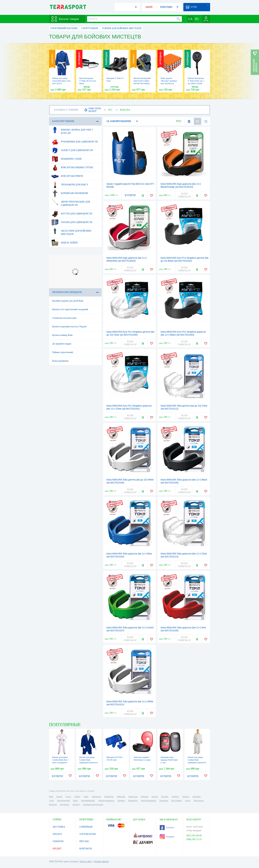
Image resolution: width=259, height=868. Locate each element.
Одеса (68, 797)
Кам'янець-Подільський (93, 804)
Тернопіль (164, 800)
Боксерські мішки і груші (72, 168)
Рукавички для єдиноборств (74, 142)
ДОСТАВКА (59, 827)
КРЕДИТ (57, 849)
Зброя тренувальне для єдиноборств (71, 202)
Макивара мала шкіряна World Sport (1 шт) (169, 760)
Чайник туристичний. (63, 352)
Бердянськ (65, 804)
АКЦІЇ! (149, 7)
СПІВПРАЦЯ (86, 827)
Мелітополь (199, 800)
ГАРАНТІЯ (58, 841)
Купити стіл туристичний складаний (70, 309)
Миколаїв (121, 797)
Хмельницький (63, 800)
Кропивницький (88, 800)
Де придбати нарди (62, 344)
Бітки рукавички (60, 361)
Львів (86, 797)
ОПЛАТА (57, 834)
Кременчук (133, 800)
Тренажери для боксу (70, 185)
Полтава (165, 797)
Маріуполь (133, 797)
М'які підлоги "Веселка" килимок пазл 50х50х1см (169, 81)
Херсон (155, 797)
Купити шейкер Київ (62, 335)
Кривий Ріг (109, 797)
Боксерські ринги (67, 176)
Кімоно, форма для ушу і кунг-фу (72, 130)
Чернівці (121, 800)
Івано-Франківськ (148, 800)
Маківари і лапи (66, 159)
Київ (51, 797)
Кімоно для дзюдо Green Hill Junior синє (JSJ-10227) (61, 81)
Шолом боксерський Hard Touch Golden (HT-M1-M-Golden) (142, 81)
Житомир (197, 797)
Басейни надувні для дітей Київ (68, 301)
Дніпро (77, 797)
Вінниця (145, 797)
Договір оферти (101, 861)
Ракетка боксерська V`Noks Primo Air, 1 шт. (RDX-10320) (196, 81)
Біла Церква (176, 800)
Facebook (167, 828)
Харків (59, 797)
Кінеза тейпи (64, 243)
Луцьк (188, 800)
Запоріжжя (96, 797)
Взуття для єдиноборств (72, 214)
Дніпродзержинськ (106, 800)
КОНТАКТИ (86, 849)
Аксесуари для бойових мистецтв (71, 231)
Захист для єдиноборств (72, 150)
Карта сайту (86, 861)
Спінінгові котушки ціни (65, 318)
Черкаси (186, 797)
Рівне (75, 800)
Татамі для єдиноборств (72, 222)
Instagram (167, 837)
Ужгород (76, 804)
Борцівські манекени (70, 193)
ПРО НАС (84, 841)
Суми (51, 800)
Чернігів (175, 797)
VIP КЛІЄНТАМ (88, 834)
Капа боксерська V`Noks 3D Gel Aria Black (88, 81)
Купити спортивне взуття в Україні (69, 327)
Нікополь (53, 804)
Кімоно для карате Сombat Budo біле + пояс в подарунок (61, 760)
